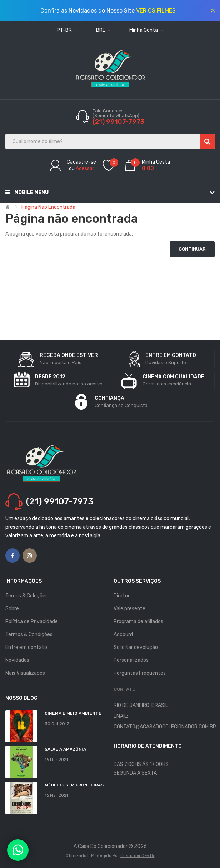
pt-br (67, 30)
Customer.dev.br (137, 855)
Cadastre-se (81, 162)
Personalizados (131, 660)
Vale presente (129, 609)
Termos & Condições (29, 634)
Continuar (192, 249)
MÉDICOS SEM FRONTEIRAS (74, 785)
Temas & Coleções (27, 596)
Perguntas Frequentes (140, 673)
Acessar (85, 168)
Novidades (17, 660)
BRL (103, 30)
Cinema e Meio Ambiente (73, 713)
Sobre (12, 609)
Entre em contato (26, 647)
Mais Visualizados (25, 673)
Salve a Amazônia (65, 749)
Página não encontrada (48, 207)
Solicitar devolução (136, 647)
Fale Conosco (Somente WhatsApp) (116, 113)
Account (124, 634)
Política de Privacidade (32, 622)
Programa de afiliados (138, 622)
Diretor (122, 596)
